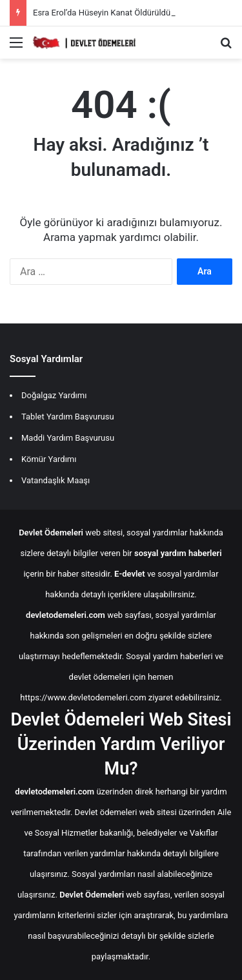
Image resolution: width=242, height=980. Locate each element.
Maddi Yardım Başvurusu (68, 438)
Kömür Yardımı (49, 459)
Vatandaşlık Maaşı (55, 480)
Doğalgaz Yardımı (54, 395)
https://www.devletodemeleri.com (83, 697)
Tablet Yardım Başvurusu (68, 417)
